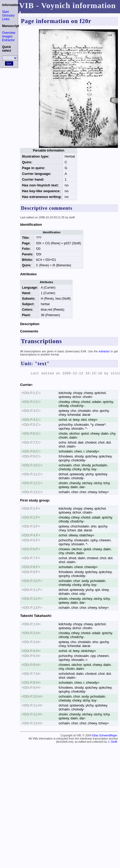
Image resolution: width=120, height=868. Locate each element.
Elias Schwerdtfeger (105, 735)
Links (6, 19)
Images (7, 36)
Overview (9, 33)
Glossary (8, 15)
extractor (104, 351)
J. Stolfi (112, 742)
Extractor (8, 40)
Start (5, 12)
